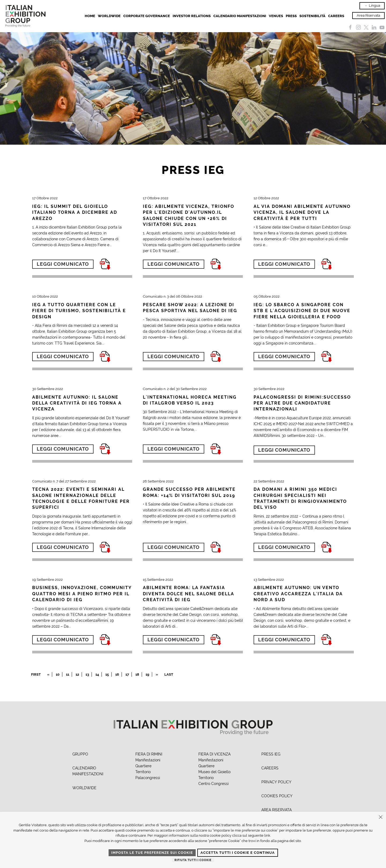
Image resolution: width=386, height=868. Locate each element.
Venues (276, 16)
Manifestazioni (148, 760)
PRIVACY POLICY (276, 782)
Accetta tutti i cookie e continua (238, 853)
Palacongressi (148, 778)
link (267, 835)
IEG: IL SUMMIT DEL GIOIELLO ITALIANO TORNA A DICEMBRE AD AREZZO (75, 212)
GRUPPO (80, 754)
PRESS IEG (271, 754)
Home (90, 16)
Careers (336, 16)
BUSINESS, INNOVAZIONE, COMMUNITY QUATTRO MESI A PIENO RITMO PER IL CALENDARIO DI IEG (82, 594)
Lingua (372, 6)
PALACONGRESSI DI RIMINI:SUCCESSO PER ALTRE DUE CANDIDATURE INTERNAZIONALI (302, 403)
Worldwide (109, 16)
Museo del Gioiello (214, 772)
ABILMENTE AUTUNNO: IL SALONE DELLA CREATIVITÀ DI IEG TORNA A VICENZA (77, 403)
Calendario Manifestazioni (240, 16)
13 (87, 674)
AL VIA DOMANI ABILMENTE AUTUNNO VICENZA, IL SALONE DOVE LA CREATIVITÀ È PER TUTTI (302, 212)
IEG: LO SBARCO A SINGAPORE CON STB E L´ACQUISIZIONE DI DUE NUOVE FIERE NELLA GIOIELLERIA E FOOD (302, 311)
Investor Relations (192, 16)
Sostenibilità (312, 16)
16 (117, 674)
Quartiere (143, 766)
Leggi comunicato (63, 264)
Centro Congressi (214, 784)
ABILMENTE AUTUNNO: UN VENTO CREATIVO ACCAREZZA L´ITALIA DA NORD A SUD (298, 594)
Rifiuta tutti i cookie (193, 860)
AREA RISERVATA (276, 810)
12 (77, 674)
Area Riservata (368, 15)
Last (169, 674)
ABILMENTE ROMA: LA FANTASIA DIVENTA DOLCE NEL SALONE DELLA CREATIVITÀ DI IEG (189, 594)
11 (68, 674)
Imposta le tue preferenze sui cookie (152, 853)
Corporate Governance (147, 16)
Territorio (143, 772)
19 (147, 674)
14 (97, 674)
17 (127, 674)
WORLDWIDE (84, 788)
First (36, 674)
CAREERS (270, 768)
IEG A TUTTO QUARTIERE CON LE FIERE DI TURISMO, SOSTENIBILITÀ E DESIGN (79, 311)
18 (137, 674)
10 (58, 674)
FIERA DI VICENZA (214, 754)
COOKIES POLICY (277, 796)
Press (291, 16)
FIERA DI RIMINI (149, 754)
